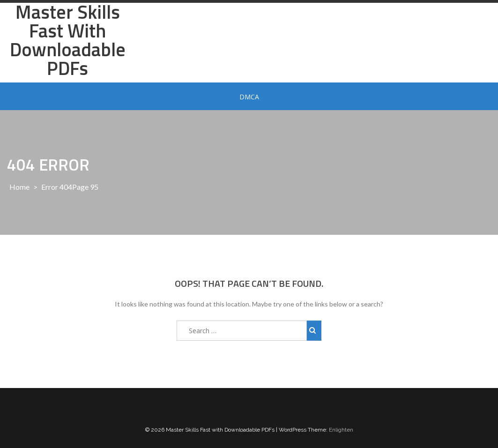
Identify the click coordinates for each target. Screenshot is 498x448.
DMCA (249, 97)
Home (19, 187)
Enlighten (341, 430)
